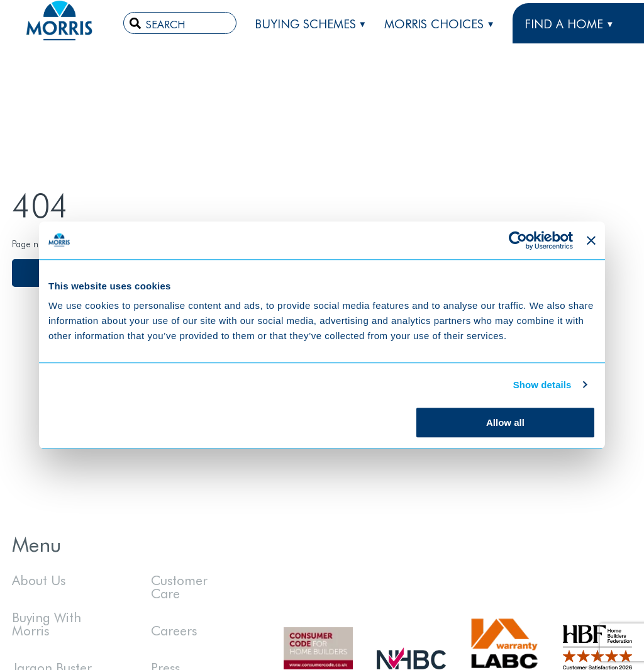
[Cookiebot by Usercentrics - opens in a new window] (518, 240)
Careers (174, 630)
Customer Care (179, 586)
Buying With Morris (47, 623)
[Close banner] (591, 240)
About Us (39, 579)
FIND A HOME (564, 23)
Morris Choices (434, 23)
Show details (542, 385)
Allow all (505, 422)
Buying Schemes (305, 23)
